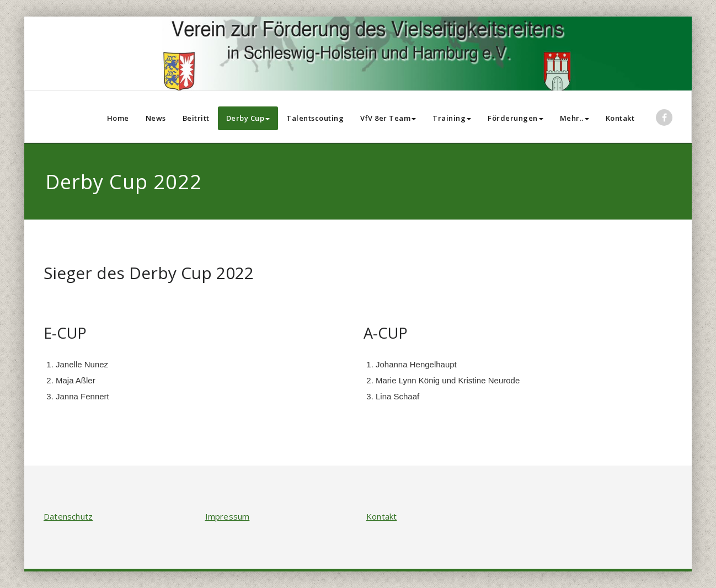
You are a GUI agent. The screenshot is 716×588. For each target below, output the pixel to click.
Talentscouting (315, 118)
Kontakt (620, 118)
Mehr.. (575, 118)
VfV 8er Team (388, 118)
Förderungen (515, 118)
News (156, 118)
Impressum (228, 516)
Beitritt (196, 118)
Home (118, 118)
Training (452, 118)
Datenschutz (68, 516)
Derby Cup (248, 118)
